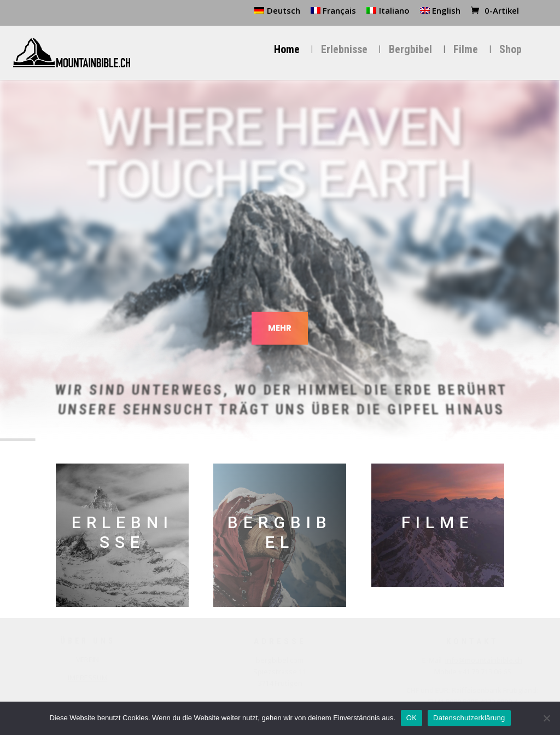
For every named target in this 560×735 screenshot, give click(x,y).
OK (412, 718)
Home (287, 50)
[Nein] (546, 718)
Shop (511, 50)
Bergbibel (410, 50)
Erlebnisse (344, 50)
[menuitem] (277, 14)
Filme (466, 50)
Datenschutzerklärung (469, 718)
